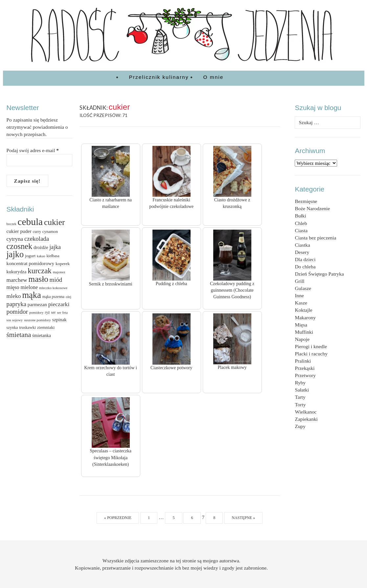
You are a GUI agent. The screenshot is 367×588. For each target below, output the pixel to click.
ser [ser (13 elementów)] (54, 312)
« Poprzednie (118, 518)
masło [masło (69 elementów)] (38, 279)
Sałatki (302, 390)
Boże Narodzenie (312, 208)
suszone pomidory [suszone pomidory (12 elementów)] (37, 320)
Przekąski (305, 368)
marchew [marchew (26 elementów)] (17, 280)
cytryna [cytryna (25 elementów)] (15, 239)
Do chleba (305, 267)
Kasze (301, 303)
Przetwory (305, 375)
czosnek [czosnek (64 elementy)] (20, 246)
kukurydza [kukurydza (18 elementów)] (17, 272)
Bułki (300, 216)
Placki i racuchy (311, 354)
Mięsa (301, 325)
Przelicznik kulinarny (159, 77)
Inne (299, 295)
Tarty (300, 397)
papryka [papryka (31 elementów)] (16, 304)
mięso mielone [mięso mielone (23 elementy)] (22, 287)
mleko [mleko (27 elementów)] (14, 296)
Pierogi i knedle (311, 346)
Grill (299, 281)
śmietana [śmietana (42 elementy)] (19, 335)
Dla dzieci (305, 259)
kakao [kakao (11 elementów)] (41, 256)
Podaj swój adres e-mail (33, 150)
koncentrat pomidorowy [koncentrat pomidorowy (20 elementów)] (31, 263)
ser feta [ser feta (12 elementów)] (62, 312)
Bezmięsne (306, 201)
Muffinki (304, 332)
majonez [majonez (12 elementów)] (59, 272)
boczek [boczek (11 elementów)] (11, 224)
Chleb (301, 223)
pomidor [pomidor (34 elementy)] (17, 312)
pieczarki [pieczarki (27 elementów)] (59, 304)
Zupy (300, 426)
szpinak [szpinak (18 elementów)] (59, 320)
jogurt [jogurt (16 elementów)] (30, 256)
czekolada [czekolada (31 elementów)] (37, 239)
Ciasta (301, 230)
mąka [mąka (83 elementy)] (31, 295)
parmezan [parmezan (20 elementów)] (37, 304)
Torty (300, 405)
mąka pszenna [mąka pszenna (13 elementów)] (53, 297)
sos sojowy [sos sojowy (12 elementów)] (15, 320)
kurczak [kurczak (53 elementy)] (40, 271)
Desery (302, 252)
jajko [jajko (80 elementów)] (15, 254)
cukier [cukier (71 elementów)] (54, 222)
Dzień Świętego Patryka (319, 274)
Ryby (300, 383)
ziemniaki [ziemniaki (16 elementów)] (46, 327)
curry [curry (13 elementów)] (37, 232)
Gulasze (303, 288)
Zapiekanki (306, 419)
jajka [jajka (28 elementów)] (55, 247)
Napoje (302, 339)
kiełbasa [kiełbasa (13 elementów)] (53, 256)
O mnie (214, 77)
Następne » (243, 518)
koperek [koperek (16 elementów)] (63, 264)
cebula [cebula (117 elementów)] (30, 222)
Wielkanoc (306, 412)
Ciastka (302, 245)
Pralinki (303, 361)
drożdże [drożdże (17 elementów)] (41, 247)
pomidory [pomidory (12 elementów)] (36, 312)
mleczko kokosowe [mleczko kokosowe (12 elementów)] (53, 288)
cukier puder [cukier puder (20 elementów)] (19, 231)
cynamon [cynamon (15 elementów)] (50, 231)
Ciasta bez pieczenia (315, 238)
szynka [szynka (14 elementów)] (12, 328)
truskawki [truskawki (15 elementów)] (27, 327)
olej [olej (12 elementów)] (69, 297)
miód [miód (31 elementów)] (56, 280)
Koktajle (303, 310)
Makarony (305, 317)
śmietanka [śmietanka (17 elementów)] (42, 335)
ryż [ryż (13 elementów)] (47, 312)
